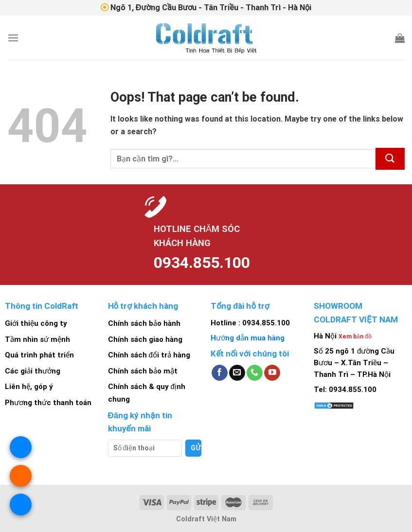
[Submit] (390, 159)
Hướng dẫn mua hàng (248, 338)
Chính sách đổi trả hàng (149, 355)
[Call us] (255, 373)
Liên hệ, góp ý (29, 387)
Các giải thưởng (33, 371)
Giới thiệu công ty (36, 323)
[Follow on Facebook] (220, 373)
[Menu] (13, 38)
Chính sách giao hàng (145, 339)
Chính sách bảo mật (143, 371)
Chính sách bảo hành (144, 323)
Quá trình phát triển (39, 355)
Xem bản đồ (355, 337)
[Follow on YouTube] (272, 373)
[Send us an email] (237, 373)
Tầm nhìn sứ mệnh (37, 339)
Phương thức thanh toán (48, 403)
